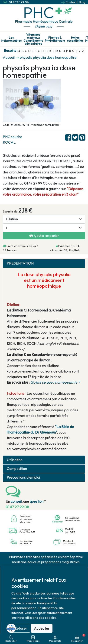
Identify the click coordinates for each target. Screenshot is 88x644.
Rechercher (11, 639)
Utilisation (15, 460)
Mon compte (55, 639)
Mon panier (78, 638)
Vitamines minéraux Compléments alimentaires (33, 39)
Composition (17, 469)
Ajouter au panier (44, 236)
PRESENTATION (20, 263)
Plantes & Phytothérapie (55, 39)
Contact (71, 2)
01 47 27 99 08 (19, 2)
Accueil (9, 57)
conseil (16, 501)
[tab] (44, 263)
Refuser (21, 628)
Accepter (42, 628)
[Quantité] (44, 228)
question (37, 501)
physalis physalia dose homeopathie (48, 57)
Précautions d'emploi (23, 477)
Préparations (33, 639)
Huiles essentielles (75, 39)
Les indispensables (11, 39)
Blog (82, 2)
